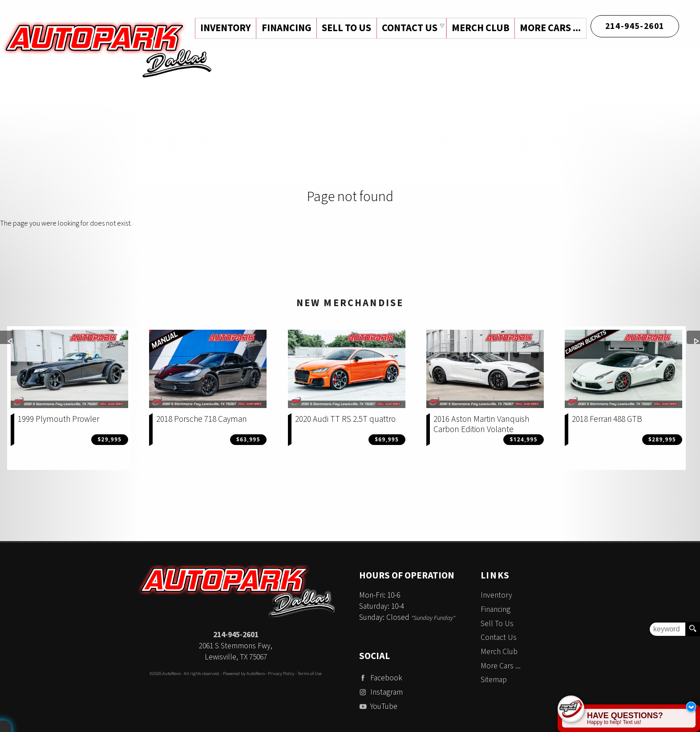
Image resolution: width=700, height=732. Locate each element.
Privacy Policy (281, 673)
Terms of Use (310, 673)
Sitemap (494, 680)
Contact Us (499, 637)
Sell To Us (497, 624)
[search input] (668, 629)
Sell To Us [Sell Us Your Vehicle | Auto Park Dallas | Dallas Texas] (346, 28)
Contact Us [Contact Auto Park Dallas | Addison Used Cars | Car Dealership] (409, 28)
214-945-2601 (236, 635)
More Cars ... (550, 28)
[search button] (692, 629)
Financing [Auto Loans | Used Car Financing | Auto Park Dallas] (285, 28)
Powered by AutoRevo (244, 673)
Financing (496, 609)
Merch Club (480, 28)
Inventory (496, 595)
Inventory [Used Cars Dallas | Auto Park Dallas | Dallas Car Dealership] (224, 28)
